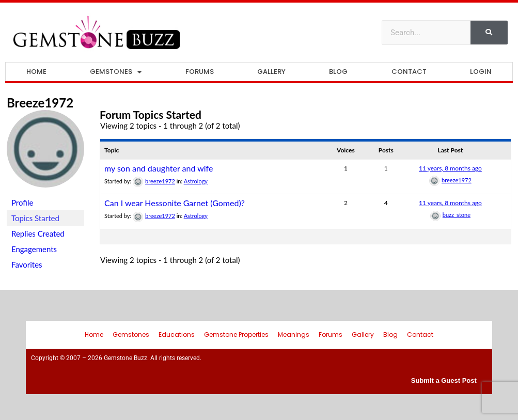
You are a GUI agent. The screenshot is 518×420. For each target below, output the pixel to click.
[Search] (489, 33)
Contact (409, 72)
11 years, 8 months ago (450, 168)
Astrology (196, 181)
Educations (177, 335)
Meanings (294, 335)
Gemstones (116, 72)
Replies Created (38, 234)
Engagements (34, 249)
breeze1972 (40, 103)
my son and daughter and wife (159, 168)
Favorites (27, 265)
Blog (338, 72)
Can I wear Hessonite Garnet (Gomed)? (175, 203)
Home (36, 72)
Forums (200, 72)
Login (481, 72)
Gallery (271, 72)
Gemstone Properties (236, 335)
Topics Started (35, 218)
